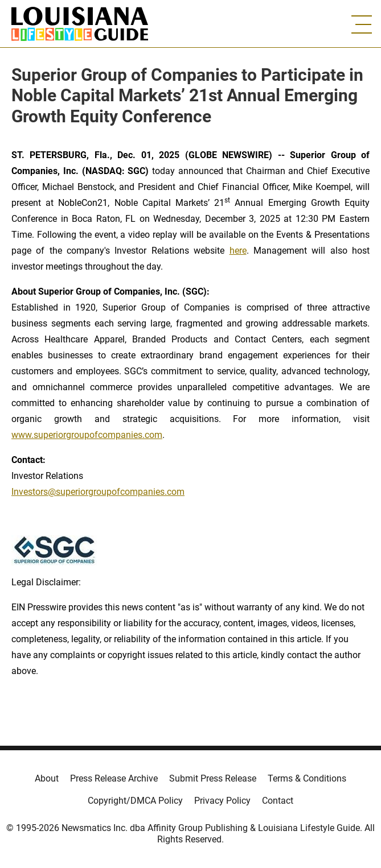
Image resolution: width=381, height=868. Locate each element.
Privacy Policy (222, 801)
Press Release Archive (114, 778)
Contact (278, 801)
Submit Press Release (213, 778)
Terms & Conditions (307, 778)
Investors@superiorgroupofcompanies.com (98, 492)
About (47, 778)
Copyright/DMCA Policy (135, 801)
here (238, 251)
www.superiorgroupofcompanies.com (87, 435)
